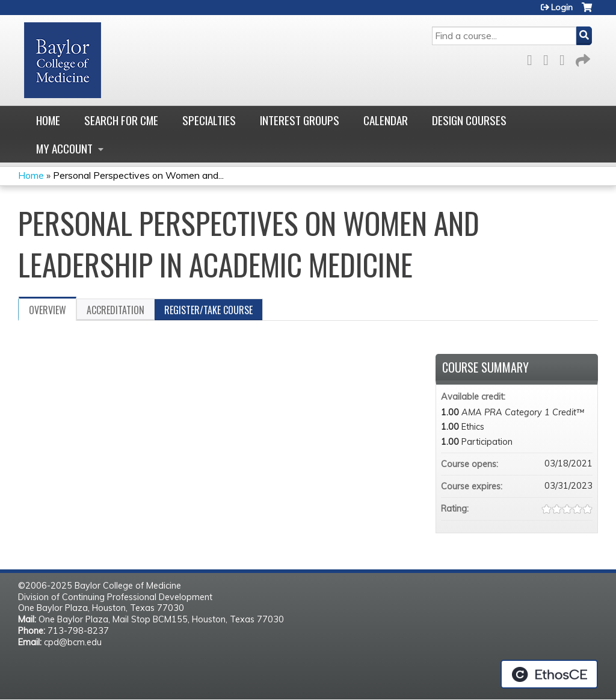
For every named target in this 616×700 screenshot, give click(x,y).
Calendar (386, 120)
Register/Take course (208, 310)
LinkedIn (565, 58)
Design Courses (469, 120)
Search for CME (121, 120)
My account (64, 148)
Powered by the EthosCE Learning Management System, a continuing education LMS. (549, 674)
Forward (582, 58)
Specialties (209, 120)
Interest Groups (300, 120)
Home (48, 120)
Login (562, 7)
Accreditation (115, 310)
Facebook (533, 58)
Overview (48, 310)
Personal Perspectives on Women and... (138, 175)
